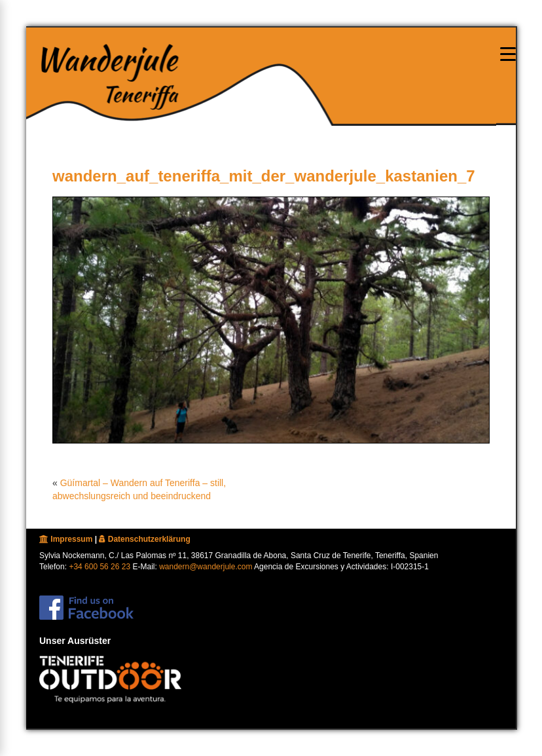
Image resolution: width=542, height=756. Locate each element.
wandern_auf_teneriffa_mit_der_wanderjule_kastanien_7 (264, 176)
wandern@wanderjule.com (206, 567)
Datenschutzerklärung (144, 539)
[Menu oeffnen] (508, 54)
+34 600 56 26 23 (99, 567)
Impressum (66, 539)
